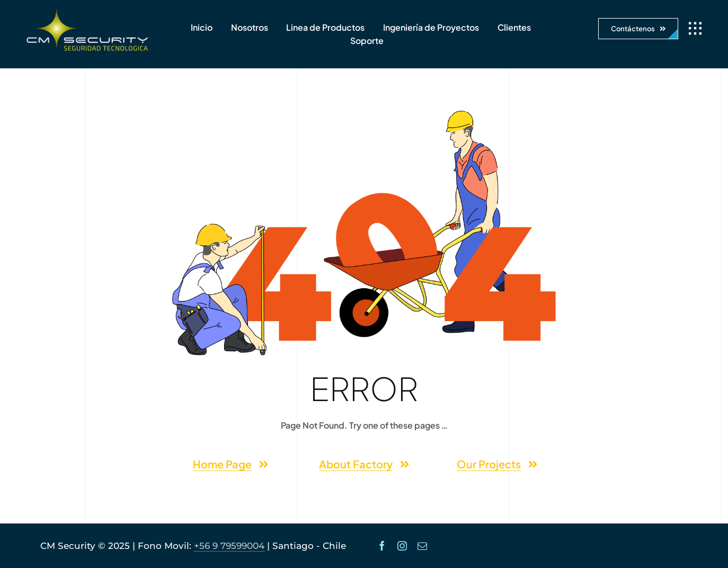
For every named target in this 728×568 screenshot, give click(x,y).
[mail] (422, 546)
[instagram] (402, 546)
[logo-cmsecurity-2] (87, 13)
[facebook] (382, 546)
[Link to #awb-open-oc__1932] (695, 29)
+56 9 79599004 (229, 546)
